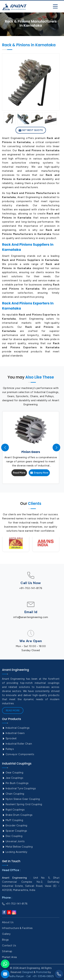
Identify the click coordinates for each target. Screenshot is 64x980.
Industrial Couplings (16, 728)
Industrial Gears (13, 733)
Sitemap (7, 951)
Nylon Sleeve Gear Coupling (21, 799)
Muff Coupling (13, 820)
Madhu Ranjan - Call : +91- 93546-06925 (31, 976)
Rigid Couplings (13, 810)
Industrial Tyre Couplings (19, 788)
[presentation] (5, 448)
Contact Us (9, 946)
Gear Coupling (13, 773)
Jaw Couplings (13, 778)
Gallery (6, 934)
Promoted (42, 972)
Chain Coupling (13, 794)
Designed (28, 972)
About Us (8, 922)
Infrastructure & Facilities (17, 928)
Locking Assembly (15, 852)
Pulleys (8, 749)
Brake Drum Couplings (17, 815)
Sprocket (9, 738)
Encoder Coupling (15, 825)
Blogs (5, 940)
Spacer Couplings (15, 831)
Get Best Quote (31, 130)
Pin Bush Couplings (15, 783)
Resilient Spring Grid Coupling (22, 804)
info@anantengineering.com (31, 617)
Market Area (9, 957)
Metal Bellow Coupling (17, 847)
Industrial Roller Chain (17, 744)
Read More (19, 473)
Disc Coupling (12, 836)
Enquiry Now (39, 473)
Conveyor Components (18, 754)
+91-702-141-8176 (31, 588)
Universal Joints (13, 841)
